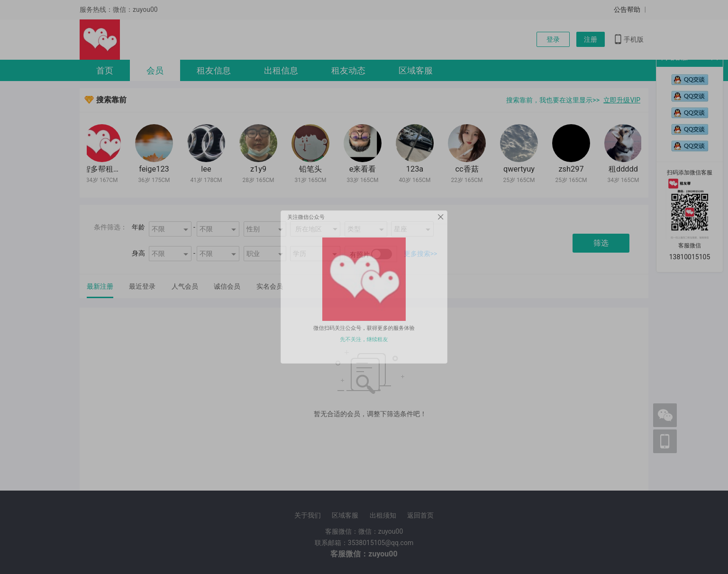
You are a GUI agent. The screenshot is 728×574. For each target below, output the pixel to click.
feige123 (155, 169)
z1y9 (260, 169)
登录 (553, 39)
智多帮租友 (103, 169)
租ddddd (625, 169)
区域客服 (416, 70)
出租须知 (383, 515)
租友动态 (348, 70)
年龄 (138, 227)
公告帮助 (627, 9)
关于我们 (308, 515)
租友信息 (214, 70)
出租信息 (281, 70)
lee (207, 169)
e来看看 (364, 169)
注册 (591, 39)
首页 (105, 70)
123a (416, 169)
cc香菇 (468, 169)
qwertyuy (520, 169)
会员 (155, 70)
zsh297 (572, 169)
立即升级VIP (622, 100)
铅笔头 (312, 169)
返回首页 (420, 515)
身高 (138, 253)
